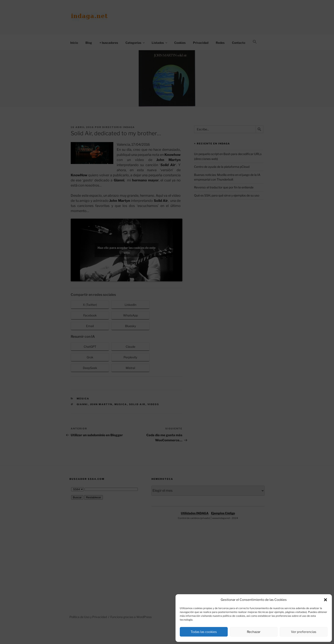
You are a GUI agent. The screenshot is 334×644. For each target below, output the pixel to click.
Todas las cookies (204, 632)
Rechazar (254, 632)
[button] (325, 600)
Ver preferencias (304, 632)
